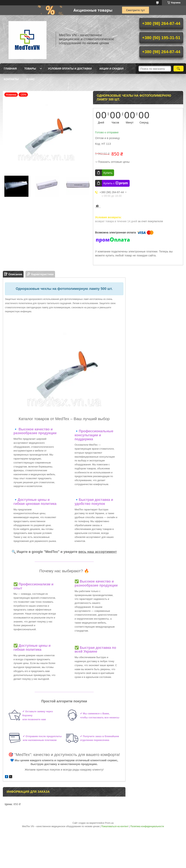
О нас (30, 79)
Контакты (11, 79)
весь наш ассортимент (98, 552)
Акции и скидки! (112, 69)
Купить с (116, 183)
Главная (10, 69)
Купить (108, 173)
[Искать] (179, 69)
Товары (30, 69)
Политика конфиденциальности (147, 826)
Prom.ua (109, 823)
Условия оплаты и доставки (70, 69)
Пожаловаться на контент (115, 826)
